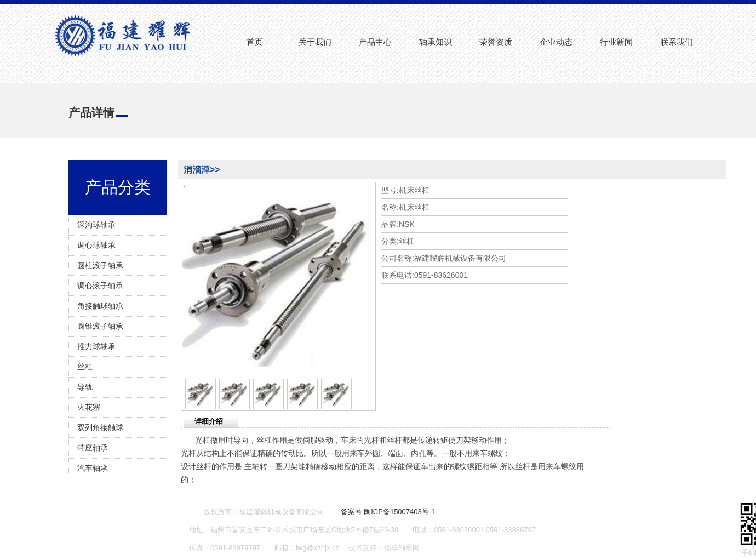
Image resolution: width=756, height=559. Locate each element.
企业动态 (556, 42)
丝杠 (85, 367)
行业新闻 (616, 42)
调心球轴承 (96, 245)
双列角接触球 (100, 427)
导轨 (85, 387)
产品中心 (375, 42)
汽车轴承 (93, 468)
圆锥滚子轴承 (100, 326)
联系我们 (677, 42)
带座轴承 (93, 448)
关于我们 (315, 42)
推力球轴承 (96, 346)
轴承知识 (436, 42)
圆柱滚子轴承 (100, 265)
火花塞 (89, 407)
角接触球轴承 (100, 306)
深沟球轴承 (96, 225)
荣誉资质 (496, 42)
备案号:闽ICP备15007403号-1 (388, 512)
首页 (255, 42)
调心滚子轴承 (100, 286)
